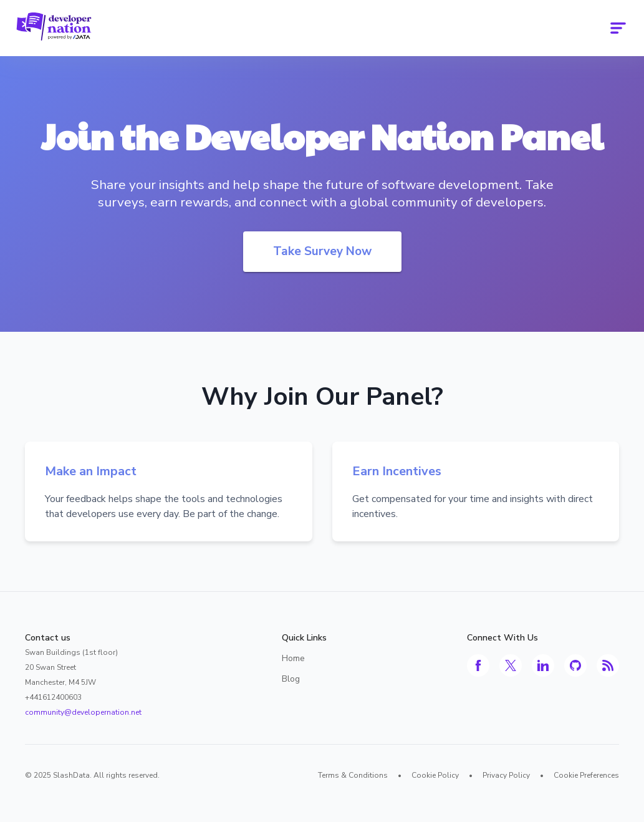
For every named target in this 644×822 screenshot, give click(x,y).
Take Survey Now (322, 251)
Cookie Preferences (586, 775)
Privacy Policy (506, 775)
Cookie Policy (435, 775)
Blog (291, 679)
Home (293, 658)
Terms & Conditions (353, 775)
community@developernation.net (83, 712)
